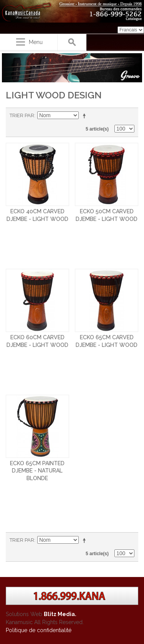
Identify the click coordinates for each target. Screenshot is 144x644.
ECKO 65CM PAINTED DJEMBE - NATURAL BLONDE (37, 471)
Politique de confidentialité (39, 630)
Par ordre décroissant (86, 116)
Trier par (22, 115)
